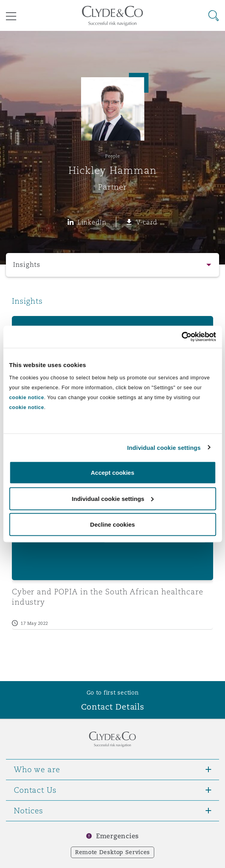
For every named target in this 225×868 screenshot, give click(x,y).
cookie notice (26, 397)
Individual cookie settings (164, 447)
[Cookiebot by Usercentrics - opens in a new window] (181, 337)
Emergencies (117, 836)
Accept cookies (112, 473)
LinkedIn (92, 222)
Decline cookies (112, 524)
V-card (147, 222)
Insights (27, 265)
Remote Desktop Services (112, 852)
